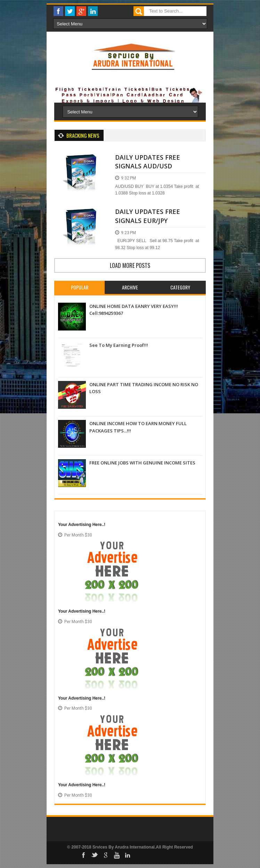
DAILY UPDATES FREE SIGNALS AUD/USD (148, 162)
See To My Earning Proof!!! (119, 345)
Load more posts (130, 265)
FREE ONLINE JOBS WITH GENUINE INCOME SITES (142, 463)
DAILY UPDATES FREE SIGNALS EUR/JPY (148, 216)
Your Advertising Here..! (82, 525)
